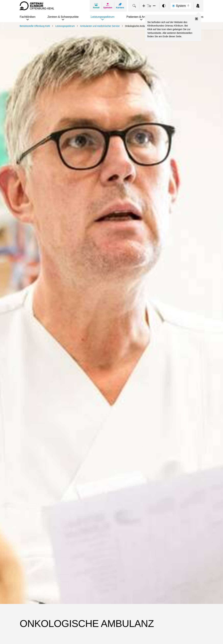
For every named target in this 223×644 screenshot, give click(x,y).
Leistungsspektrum (102, 17)
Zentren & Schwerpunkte (63, 17)
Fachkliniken (28, 17)
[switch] (164, 6)
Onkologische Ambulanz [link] (137, 26)
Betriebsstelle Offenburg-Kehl (35, 26)
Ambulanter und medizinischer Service (100, 26)
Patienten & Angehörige (141, 17)
